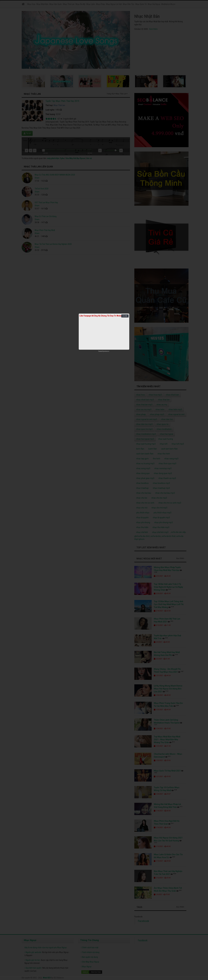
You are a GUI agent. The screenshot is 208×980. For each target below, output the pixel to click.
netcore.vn (107, 351)
